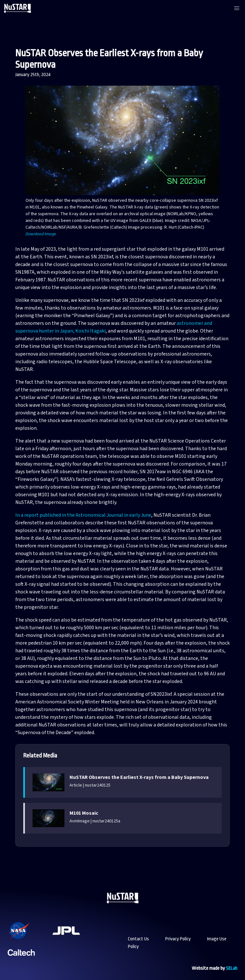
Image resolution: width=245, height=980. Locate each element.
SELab (232, 968)
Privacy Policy (178, 939)
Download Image (41, 234)
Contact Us (138, 939)
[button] (237, 8)
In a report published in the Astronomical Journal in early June (83, 515)
